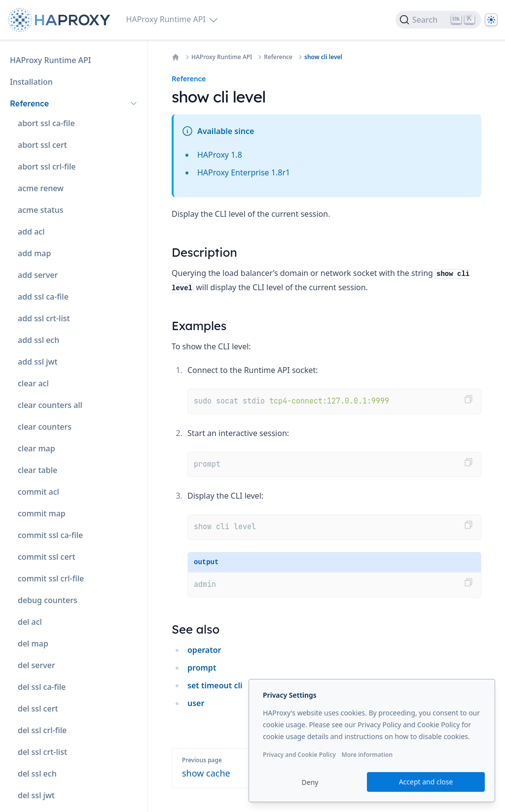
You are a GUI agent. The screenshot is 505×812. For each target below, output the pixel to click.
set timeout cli (215, 685)
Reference (278, 57)
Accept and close (426, 782)
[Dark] (491, 20)
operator (204, 650)
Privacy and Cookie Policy (299, 755)
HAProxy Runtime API (222, 57)
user (196, 703)
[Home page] (61, 20)
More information (367, 755)
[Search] (438, 20)
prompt (202, 668)
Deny (310, 782)
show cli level (323, 57)
